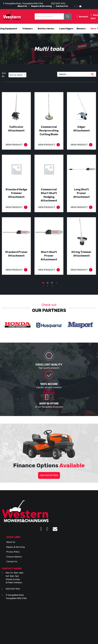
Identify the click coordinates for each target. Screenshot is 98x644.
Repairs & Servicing (41, 6)
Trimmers (27, 29)
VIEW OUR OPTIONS (49, 475)
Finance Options (14, 557)
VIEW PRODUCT (14, 145)
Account (82, 16)
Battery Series (46, 29)
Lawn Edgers (66, 29)
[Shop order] (17, 75)
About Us (22, 6)
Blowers (81, 29)
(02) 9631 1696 (58, 3)
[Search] (92, 74)
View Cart (94, 16)
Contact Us (62, 6)
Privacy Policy (13, 552)
